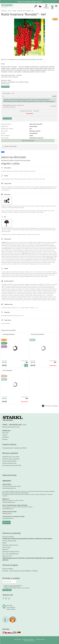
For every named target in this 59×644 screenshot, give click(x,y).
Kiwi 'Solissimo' (8, 371)
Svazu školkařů (11, 607)
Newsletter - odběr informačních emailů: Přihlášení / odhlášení (20, 571)
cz (40, 6)
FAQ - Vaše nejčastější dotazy (10, 554)
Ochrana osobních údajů (9, 541)
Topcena (4, 376)
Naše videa (5, 433)
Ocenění (5, 435)
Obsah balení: (25, 361)
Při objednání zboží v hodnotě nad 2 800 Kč (14, 448)
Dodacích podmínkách (49, 101)
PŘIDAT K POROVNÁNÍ (11, 146)
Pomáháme (6, 437)
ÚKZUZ (4, 543)
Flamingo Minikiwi (9, 334)
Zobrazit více (5, 87)
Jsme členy (9, 605)
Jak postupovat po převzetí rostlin (12, 465)
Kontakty (5, 439)
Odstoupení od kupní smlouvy (11, 551)
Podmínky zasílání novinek (10, 545)
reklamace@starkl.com (9, 502)
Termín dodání (6, 547)
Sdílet (3, 152)
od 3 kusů (4, 361)
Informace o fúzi (7, 556)
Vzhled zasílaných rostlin (9, 463)
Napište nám (6, 522)
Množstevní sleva (4, 343)
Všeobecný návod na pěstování (11, 459)
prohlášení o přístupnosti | (29, 639)
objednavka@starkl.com (9, 488)
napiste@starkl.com (8, 509)
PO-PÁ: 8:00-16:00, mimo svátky (11, 486)
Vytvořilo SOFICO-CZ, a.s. (30, 641)
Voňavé (4, 347)
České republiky (11, 609)
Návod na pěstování (28, 141)
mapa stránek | (18, 639)
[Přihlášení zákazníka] (46, 6)
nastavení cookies (40, 639)
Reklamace (5, 549)
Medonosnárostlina (55, 19)
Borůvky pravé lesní (38, 334)
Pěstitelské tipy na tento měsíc (11, 457)
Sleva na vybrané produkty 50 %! (30, 2)
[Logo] (7, 6)
